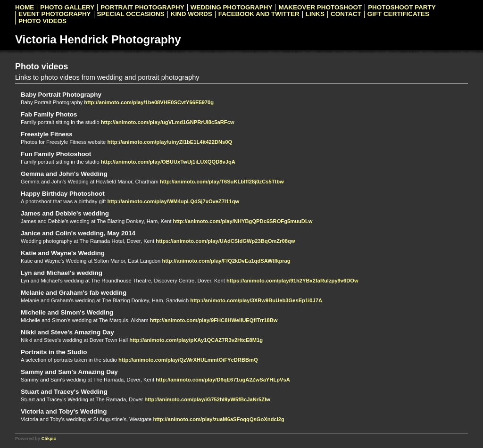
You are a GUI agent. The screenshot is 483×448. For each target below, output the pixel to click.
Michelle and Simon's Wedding (67, 312)
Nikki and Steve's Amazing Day (67, 332)
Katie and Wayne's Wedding (63, 253)
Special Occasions (131, 14)
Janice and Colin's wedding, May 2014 (78, 233)
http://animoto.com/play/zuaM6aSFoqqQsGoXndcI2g (218, 419)
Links (315, 14)
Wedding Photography (232, 8)
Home (25, 8)
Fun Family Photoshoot (56, 154)
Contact (346, 14)
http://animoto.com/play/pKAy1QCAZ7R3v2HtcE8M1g (196, 340)
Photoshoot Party (402, 8)
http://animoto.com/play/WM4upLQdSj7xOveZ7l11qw (173, 201)
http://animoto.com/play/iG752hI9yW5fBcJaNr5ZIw (207, 399)
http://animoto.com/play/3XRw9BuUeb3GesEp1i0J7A (256, 300)
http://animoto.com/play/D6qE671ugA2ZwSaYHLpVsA (223, 380)
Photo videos (42, 21)
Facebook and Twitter (259, 14)
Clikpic (49, 438)
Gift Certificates (398, 14)
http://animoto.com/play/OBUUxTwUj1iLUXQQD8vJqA (168, 162)
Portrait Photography (142, 8)
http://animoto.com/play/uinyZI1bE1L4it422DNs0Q (170, 142)
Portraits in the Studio (54, 352)
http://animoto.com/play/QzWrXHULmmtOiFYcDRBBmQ (188, 360)
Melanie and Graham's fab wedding (74, 293)
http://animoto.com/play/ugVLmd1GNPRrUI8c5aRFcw (168, 122)
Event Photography (55, 14)
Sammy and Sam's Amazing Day (69, 372)
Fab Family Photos (49, 114)
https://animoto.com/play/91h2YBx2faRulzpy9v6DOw (292, 281)
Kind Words (192, 14)
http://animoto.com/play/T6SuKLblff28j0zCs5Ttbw (222, 182)
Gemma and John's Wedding (64, 174)
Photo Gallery (67, 8)
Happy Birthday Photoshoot (63, 194)
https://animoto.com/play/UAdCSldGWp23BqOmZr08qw (225, 241)
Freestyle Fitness (47, 134)
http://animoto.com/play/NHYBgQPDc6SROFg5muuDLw (243, 221)
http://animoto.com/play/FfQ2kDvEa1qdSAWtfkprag (226, 261)
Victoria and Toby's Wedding (64, 411)
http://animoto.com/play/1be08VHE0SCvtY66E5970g (149, 102)
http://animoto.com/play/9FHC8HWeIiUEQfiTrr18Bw (214, 320)
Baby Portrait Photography (61, 95)
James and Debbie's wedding (65, 213)
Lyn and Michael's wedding (62, 273)
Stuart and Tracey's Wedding (64, 392)
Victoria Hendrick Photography (98, 39)
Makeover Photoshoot (320, 8)
